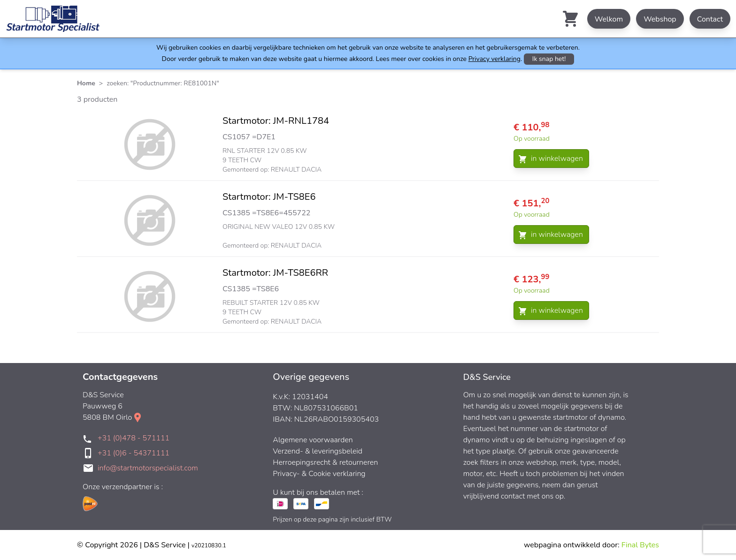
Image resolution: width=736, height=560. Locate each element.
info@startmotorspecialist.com (148, 468)
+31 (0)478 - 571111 (134, 438)
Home (86, 83)
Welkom (609, 19)
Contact (710, 19)
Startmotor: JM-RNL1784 (276, 121)
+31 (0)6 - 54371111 (134, 453)
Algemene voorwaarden (313, 440)
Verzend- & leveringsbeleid (318, 451)
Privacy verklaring (494, 59)
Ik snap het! (549, 59)
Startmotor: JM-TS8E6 (269, 197)
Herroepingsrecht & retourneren (325, 462)
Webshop (660, 19)
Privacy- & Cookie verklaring (319, 474)
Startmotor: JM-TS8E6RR (275, 273)
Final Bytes (640, 545)
